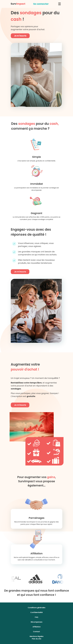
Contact (36, 632)
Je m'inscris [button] (20, 36)
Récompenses (37, 622)
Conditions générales (37, 608)
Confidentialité (36, 612)
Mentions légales (37, 636)
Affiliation (37, 627)
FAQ (36, 617)
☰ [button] (60, 4)
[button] (41, 4)
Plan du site (37, 639)
